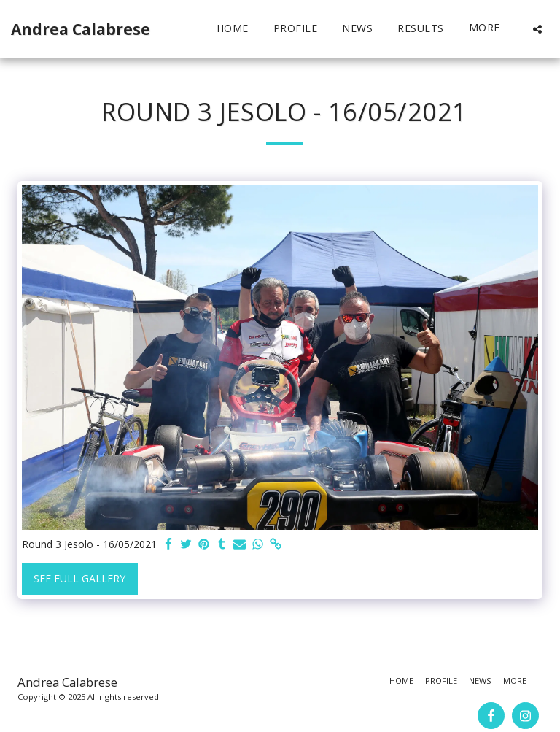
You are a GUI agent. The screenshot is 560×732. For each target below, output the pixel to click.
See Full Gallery (79, 578)
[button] (537, 29)
